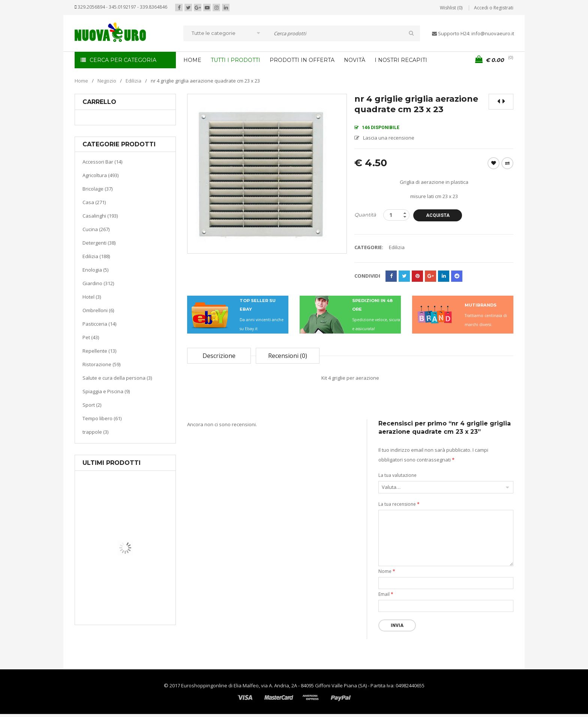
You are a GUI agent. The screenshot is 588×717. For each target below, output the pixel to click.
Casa (124, 587)
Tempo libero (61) (102, 418)
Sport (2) (92, 405)
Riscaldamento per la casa (143, 596)
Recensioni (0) (288, 356)
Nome (387, 571)
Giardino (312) (98, 283)
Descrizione (219, 356)
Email (386, 594)
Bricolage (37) (97, 189)
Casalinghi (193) (100, 216)
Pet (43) (91, 337)
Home (81, 81)
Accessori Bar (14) (102, 162)
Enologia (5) (95, 270)
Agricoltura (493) (100, 175)
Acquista (438, 215)
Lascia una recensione (389, 138)
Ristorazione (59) (101, 364)
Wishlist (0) (451, 8)
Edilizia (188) (96, 256)
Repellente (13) (99, 351)
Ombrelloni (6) (98, 310)
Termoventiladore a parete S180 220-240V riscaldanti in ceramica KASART (142, 619)
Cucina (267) (96, 229)
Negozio (107, 81)
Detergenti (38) (99, 243)
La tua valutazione (397, 475)
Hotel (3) (92, 297)
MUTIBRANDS (481, 305)
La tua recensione (399, 504)
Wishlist (493, 163)
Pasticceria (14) (99, 324)
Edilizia (133, 81)
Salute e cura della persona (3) (117, 378)
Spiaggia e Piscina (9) (106, 391)
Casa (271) (94, 202)
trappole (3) (95, 432)
